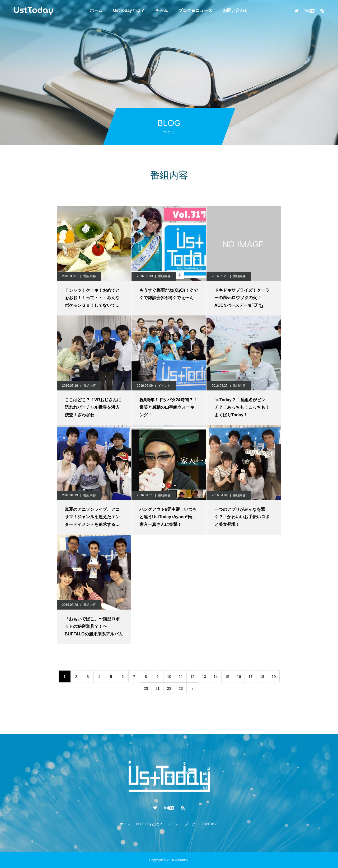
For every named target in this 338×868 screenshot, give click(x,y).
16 (239, 677)
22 (169, 688)
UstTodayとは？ (129, 10)
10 (169, 677)
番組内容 (90, 276)
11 (181, 677)
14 (216, 677)
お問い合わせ (236, 10)
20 (146, 688)
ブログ (190, 824)
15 (227, 677)
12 (193, 677)
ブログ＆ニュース (195, 10)
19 (274, 677)
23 (181, 688)
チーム (162, 10)
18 (262, 677)
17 (251, 677)
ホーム (96, 10)
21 (158, 688)
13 (204, 677)
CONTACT (210, 824)
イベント (164, 386)
